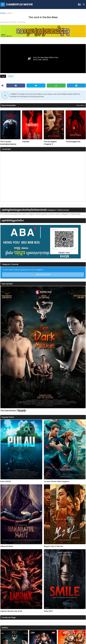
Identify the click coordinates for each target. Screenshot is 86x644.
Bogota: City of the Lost (53, 546)
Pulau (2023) (6, 482)
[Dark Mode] (79, 5)
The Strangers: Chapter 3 (50, 143)
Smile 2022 (48, 611)
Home (3, 13)
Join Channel (44, 275)
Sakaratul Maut (7, 546)
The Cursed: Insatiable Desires (8, 143)
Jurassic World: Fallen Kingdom (57, 482)
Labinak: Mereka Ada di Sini (11, 611)
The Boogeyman (73, 142)
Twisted (26, 142)
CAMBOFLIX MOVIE (19, 4)
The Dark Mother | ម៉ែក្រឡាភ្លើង (13, 411)
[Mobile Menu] (3, 4)
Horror (10, 13)
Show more (80, 105)
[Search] (84, 4)
